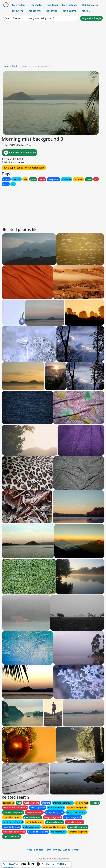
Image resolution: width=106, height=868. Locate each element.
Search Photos (12, 18)
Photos (16, 66)
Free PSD (85, 11)
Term (48, 850)
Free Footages (70, 5)
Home (6, 66)
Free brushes (35, 11)
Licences (39, 850)
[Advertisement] (53, 44)
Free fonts (52, 5)
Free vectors (19, 5)
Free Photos (36, 5)
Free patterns (69, 11)
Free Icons (18, 11)
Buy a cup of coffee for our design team (24, 168)
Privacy (57, 850)
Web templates (90, 5)
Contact (76, 850)
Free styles (52, 11)
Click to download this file (20, 153)
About (66, 850)
